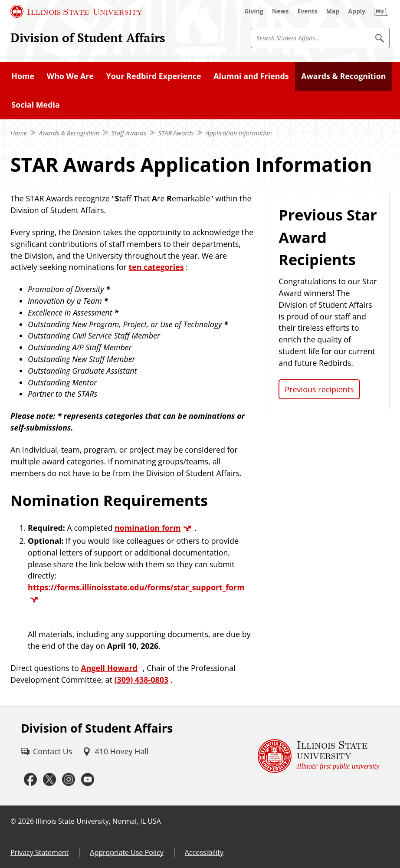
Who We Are (70, 76)
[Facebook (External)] (30, 780)
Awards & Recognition (343, 76)
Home (23, 76)
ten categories (156, 267)
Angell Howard (109, 668)
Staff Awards (129, 133)
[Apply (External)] (357, 11)
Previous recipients (319, 389)
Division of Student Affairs (88, 38)
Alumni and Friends (251, 76)
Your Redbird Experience (154, 76)
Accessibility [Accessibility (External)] (204, 852)
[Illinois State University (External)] (76, 11)
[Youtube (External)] (88, 780)
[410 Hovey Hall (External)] (115, 751)
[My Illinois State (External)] (381, 11)
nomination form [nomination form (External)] (148, 528)
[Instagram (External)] (69, 780)
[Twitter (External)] (49, 780)
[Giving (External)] (254, 11)
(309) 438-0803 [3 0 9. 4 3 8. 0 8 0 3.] (141, 680)
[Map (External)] (333, 11)
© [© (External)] (13, 821)
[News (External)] (280, 11)
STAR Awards (176, 133)
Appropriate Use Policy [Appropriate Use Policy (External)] (126, 852)
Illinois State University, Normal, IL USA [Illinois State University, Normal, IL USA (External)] (98, 821)
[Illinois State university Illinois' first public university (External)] (318, 756)
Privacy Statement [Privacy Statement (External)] (39, 852)
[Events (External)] (308, 11)
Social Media (35, 105)
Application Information (239, 133)
